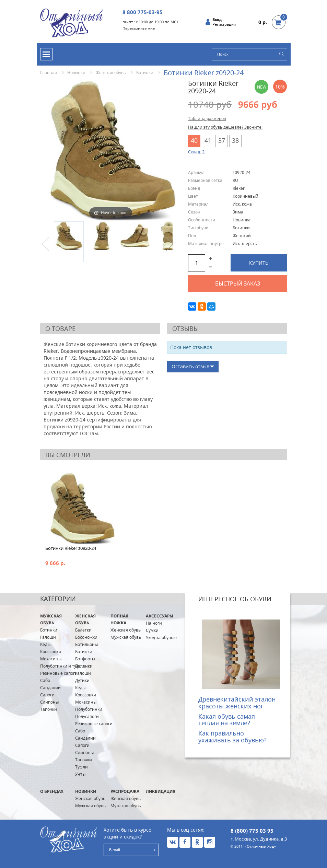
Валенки (84, 666)
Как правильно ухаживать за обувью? (232, 737)
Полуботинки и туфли (62, 666)
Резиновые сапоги (59, 673)
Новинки (76, 73)
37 (222, 140)
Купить (259, 263)
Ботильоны (86, 644)
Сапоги (47, 695)
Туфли (81, 767)
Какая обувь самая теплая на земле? (227, 720)
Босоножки (86, 637)
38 (235, 140)
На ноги (154, 623)
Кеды (45, 644)
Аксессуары (160, 616)
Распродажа (125, 791)
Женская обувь (111, 73)
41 (208, 140)
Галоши (48, 637)
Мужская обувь (51, 619)
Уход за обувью (161, 638)
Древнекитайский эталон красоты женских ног (237, 703)
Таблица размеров (207, 119)
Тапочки (49, 709)
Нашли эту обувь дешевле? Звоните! (225, 127)
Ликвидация (161, 791)
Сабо (45, 680)
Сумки (152, 630)
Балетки (83, 630)
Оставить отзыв (190, 366)
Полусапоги (87, 716)
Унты (80, 774)
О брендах (52, 791)
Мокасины (51, 659)
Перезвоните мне (139, 28)
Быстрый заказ (238, 283)
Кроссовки (51, 652)
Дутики (82, 680)
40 (194, 140)
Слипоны (49, 702)
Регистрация (224, 24)
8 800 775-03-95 (143, 12)
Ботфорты (85, 659)
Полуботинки (89, 709)
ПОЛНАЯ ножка (119, 619)
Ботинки (145, 73)
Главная (49, 73)
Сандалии (50, 688)
